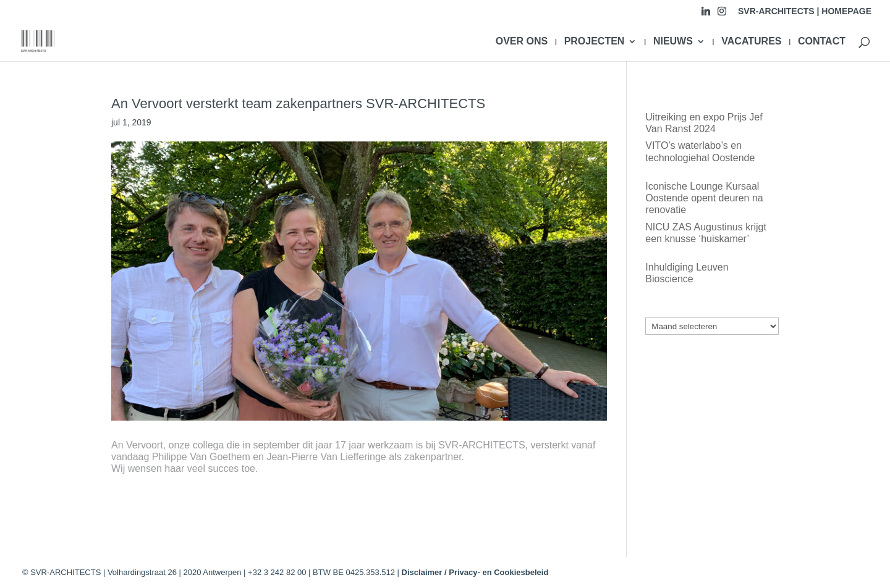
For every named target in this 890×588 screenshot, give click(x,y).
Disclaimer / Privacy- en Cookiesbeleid (475, 572)
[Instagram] (722, 15)
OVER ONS (522, 42)
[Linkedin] (706, 15)
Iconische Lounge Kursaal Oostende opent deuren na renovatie (704, 198)
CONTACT (822, 42)
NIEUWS (673, 42)
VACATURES (751, 42)
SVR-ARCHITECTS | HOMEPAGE (805, 11)
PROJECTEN (595, 42)
